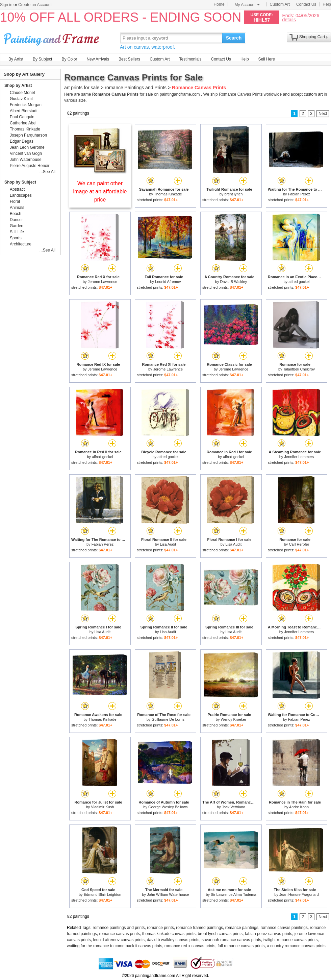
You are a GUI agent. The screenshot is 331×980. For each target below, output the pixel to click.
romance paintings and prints (119, 928)
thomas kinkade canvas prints (169, 934)
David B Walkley (234, 282)
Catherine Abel (23, 123)
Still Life (17, 232)
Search (234, 38)
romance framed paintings (199, 928)
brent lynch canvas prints (220, 934)
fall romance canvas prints (241, 946)
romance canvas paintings (284, 928)
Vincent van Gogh (26, 153)
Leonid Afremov (168, 282)
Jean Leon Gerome (27, 147)
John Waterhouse (26, 160)
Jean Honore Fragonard (299, 894)
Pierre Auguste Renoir (30, 166)
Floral (15, 201)
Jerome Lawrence (103, 282)
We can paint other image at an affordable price (100, 192)
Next (323, 114)
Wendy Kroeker (234, 719)
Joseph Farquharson (28, 135)
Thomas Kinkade (168, 194)
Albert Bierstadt (24, 111)
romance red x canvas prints (190, 946)
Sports (16, 238)
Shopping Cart (312, 37)
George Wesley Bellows (168, 807)
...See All (47, 172)
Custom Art (280, 4)
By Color (69, 59)
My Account (247, 5)
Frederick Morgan (26, 105)
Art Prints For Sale (52, 38)
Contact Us (306, 4)
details (289, 19)
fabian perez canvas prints (269, 934)
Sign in (6, 5)
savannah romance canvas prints (231, 940)
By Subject (42, 59)
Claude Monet (22, 93)
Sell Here (267, 59)
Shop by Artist (18, 86)
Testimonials (190, 59)
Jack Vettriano (234, 807)
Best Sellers (129, 59)
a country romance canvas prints (296, 946)
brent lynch (233, 194)
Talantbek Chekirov (299, 369)
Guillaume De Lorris (168, 719)
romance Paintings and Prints (136, 88)
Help (327, 4)
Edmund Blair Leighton (103, 894)
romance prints (160, 928)
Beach (16, 214)
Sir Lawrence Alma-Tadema (234, 894)
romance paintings (242, 928)
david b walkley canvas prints (173, 940)
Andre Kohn (299, 807)
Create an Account (35, 5)
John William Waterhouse (168, 894)
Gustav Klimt (21, 99)
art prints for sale (82, 88)
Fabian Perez (299, 194)
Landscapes (21, 195)
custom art (313, 94)
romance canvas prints (119, 934)
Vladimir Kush (102, 807)
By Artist (16, 59)
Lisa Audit (168, 544)
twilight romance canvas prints (291, 940)
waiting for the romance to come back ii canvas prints (114, 946)
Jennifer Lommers (299, 457)
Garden (17, 226)
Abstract (17, 189)
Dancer (16, 220)
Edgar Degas (22, 141)
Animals (17, 208)
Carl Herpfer (299, 544)
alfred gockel (299, 282)
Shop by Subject (20, 182)
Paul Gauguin (22, 117)
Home (219, 4)
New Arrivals (98, 59)
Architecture (21, 244)
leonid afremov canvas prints (119, 940)
